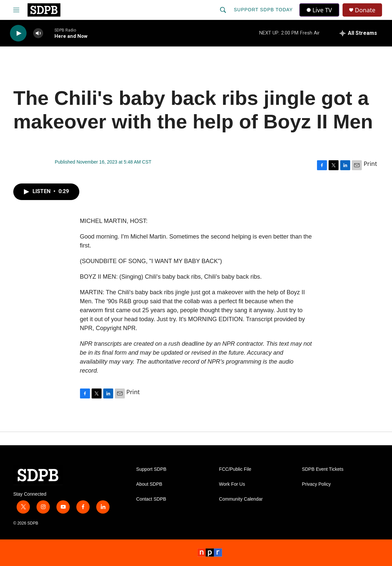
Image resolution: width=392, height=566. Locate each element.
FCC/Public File (235, 469)
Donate (365, 10)
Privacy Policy (316, 484)
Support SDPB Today (263, 10)
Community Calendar (241, 499)
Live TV (319, 10)
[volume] (38, 33)
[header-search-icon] (223, 10)
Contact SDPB (151, 499)
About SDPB (149, 484)
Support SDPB (151, 469)
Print (370, 164)
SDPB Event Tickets (322, 469)
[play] (18, 33)
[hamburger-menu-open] (16, 10)
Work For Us (232, 484)
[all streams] (358, 33)
